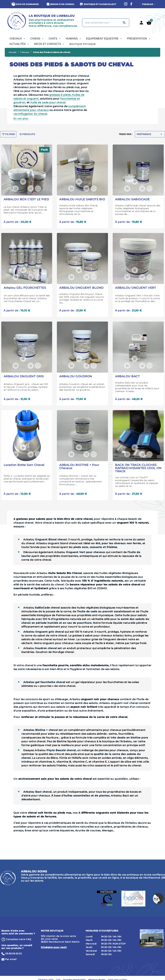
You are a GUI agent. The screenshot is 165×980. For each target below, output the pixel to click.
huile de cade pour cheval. (48, 102)
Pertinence (150, 134)
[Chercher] (101, 23)
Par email (11, 959)
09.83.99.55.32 (13, 954)
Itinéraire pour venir (54, 947)
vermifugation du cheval (30, 114)
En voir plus (21, 119)
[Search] (124, 23)
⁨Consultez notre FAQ (19, 939)
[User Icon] (141, 23)
